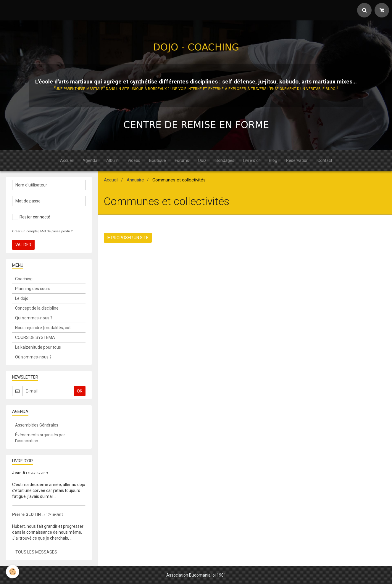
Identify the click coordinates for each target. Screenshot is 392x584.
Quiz (202, 160)
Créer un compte (25, 231)
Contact (325, 160)
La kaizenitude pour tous (38, 347)
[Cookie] (13, 572)
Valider (23, 245)
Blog (273, 160)
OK (80, 391)
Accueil (67, 160)
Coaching (24, 279)
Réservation (297, 160)
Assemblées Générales (37, 425)
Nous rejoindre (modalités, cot (43, 328)
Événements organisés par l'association (40, 438)
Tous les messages (36, 552)
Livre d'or (252, 160)
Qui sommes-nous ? (34, 318)
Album (112, 160)
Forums (182, 160)
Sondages (225, 160)
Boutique (158, 160)
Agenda (90, 160)
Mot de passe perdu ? (56, 231)
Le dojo (22, 298)
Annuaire (135, 180)
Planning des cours (33, 289)
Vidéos (134, 160)
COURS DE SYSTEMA (35, 337)
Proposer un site (128, 238)
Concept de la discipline (37, 308)
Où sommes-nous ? (33, 357)
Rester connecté (31, 217)
